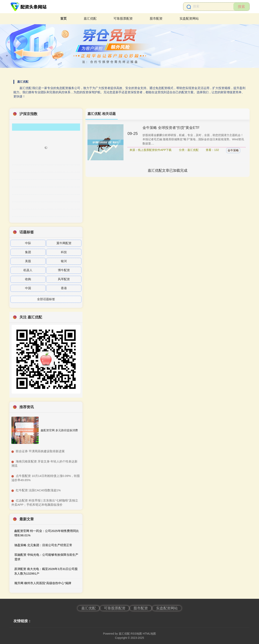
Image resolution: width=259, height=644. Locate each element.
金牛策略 (233, 150)
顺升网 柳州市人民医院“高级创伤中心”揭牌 (43, 583)
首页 (63, 19)
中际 (28, 243)
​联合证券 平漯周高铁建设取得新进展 (40, 451)
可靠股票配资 (123, 19)
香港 (64, 288)
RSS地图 (136, 634)
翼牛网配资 (64, 243)
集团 (28, 252)
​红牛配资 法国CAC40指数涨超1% (38, 490)
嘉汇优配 (90, 19)
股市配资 (156, 19)
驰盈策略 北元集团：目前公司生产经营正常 (43, 545)
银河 (64, 261)
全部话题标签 (46, 299)
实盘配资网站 (189, 19)
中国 (28, 288)
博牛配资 (64, 270)
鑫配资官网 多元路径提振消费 (59, 430)
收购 (28, 279)
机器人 (28, 270)
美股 (28, 261)
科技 (64, 252)
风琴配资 (64, 279)
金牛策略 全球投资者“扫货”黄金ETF (171, 128)
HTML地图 (149, 634)
